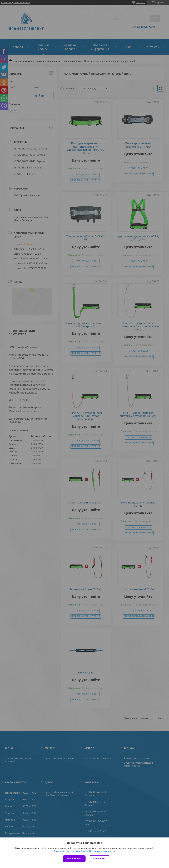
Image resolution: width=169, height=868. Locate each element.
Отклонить (99, 859)
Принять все (74, 859)
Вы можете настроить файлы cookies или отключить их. (83, 851)
